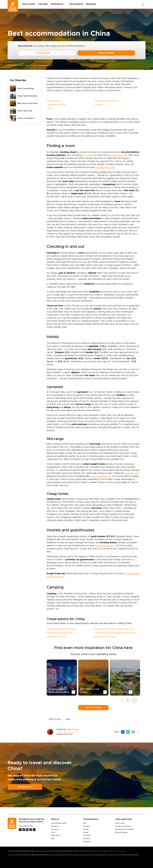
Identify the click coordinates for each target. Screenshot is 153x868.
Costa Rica (87, 836)
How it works (29, 4)
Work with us (56, 836)
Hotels (50, 109)
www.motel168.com (100, 476)
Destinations (57, 4)
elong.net (87, 155)
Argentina (87, 842)
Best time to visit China (105, 637)
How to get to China (56, 637)
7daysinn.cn (131, 473)
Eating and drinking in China (60, 633)
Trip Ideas (43, 4)
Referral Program (121, 832)
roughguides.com (15, 65)
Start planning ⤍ (25, 787)
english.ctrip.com (117, 155)
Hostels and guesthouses (107, 101)
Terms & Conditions (97, 851)
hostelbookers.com (105, 167)
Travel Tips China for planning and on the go (115, 633)
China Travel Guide (93, 708)
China (34, 65)
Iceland (86, 832)
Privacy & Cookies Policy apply (116, 851)
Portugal (86, 826)
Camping (99, 105)
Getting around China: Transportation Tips (114, 629)
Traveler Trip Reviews (123, 826)
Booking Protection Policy (125, 829)
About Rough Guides (59, 823)
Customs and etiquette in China (61, 629)
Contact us (55, 829)
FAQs (53, 832)
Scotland (86, 839)
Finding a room (54, 101)
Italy (85, 823)
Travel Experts (76, 4)
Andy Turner (73, 729)
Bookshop (91, 4)
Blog (53, 839)
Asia (27, 65)
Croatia (86, 829)
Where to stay (55, 719)
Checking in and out (56, 105)
